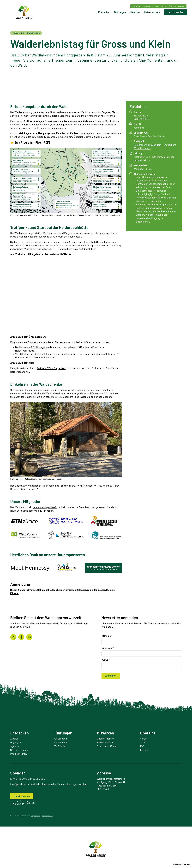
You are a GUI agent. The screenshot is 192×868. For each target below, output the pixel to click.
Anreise (14, 739)
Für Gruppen (60, 739)
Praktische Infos (19, 754)
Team (143, 742)
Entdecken (104, 12)
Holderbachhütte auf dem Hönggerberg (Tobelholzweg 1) (155, 146)
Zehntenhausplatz (100, 354)
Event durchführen (107, 746)
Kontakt (144, 750)
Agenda (14, 746)
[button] (153, 12)
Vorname (107, 636)
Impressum (36, 816)
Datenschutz (47, 816)
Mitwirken (135, 12)
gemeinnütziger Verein (45, 507)
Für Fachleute (61, 742)
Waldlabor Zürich (143, 169)
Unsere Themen (105, 739)
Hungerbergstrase (75, 354)
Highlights (16, 742)
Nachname (108, 648)
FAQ (142, 746)
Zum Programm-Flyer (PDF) (32, 142)
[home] (24, 11)
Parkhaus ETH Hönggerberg (51, 368)
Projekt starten (105, 742)
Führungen (120, 12)
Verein (144, 739)
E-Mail (106, 660)
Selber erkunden (19, 750)
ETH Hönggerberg (63, 249)
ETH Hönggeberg (40, 347)
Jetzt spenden (176, 12)
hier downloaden (113, 215)
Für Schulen (60, 746)
